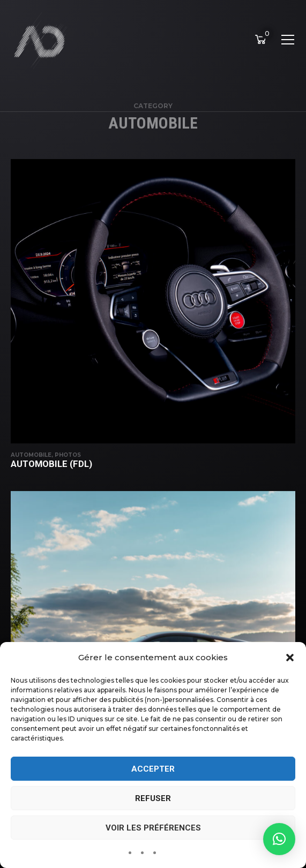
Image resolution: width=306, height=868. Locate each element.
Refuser (153, 798)
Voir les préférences (153, 828)
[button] (290, 658)
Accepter (153, 769)
